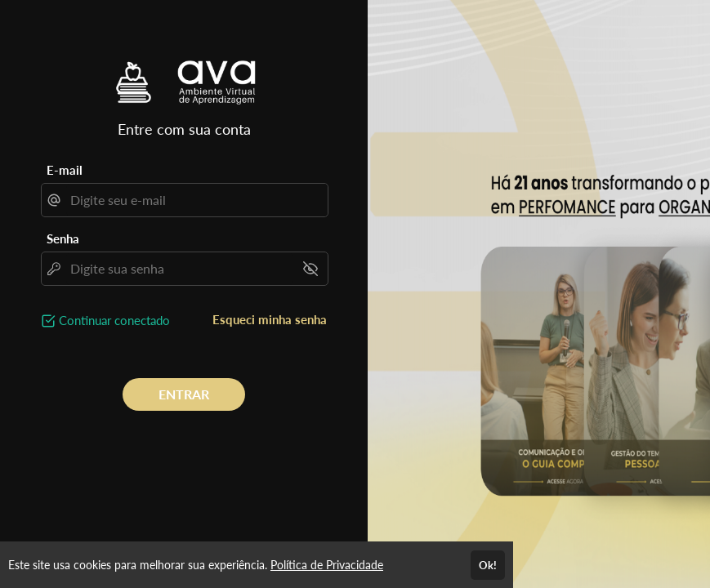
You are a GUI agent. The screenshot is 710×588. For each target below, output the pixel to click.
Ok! (488, 565)
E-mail (65, 170)
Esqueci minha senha (270, 319)
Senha (63, 238)
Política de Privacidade (327, 565)
